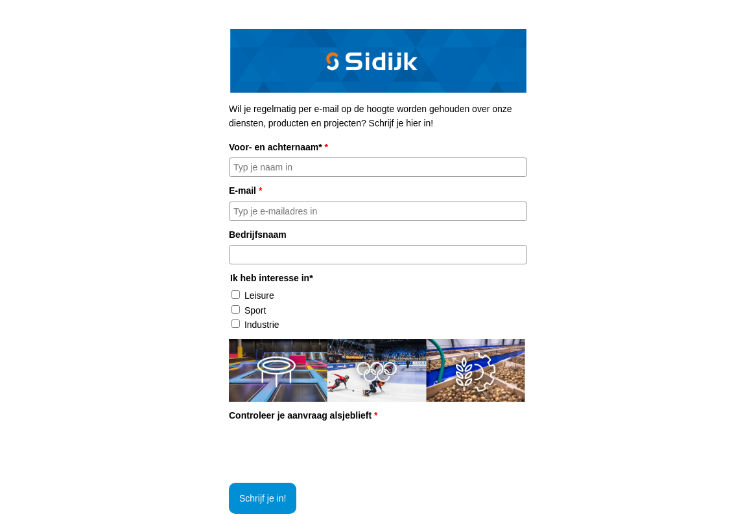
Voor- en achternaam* (278, 147)
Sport (255, 310)
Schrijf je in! (263, 498)
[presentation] (327, 451)
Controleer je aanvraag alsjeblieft (303, 415)
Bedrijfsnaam (258, 235)
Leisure (259, 295)
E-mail (245, 191)
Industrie (262, 325)
